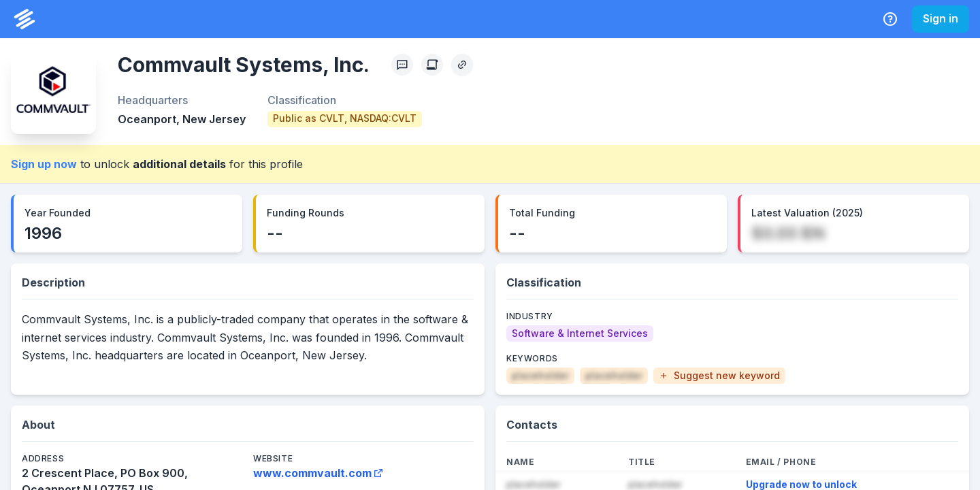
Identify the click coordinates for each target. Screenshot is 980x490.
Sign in (941, 18)
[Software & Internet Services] (580, 333)
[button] (719, 376)
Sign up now (44, 164)
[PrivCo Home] (24, 19)
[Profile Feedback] (402, 65)
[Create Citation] (432, 65)
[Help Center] (890, 19)
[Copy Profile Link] (462, 65)
